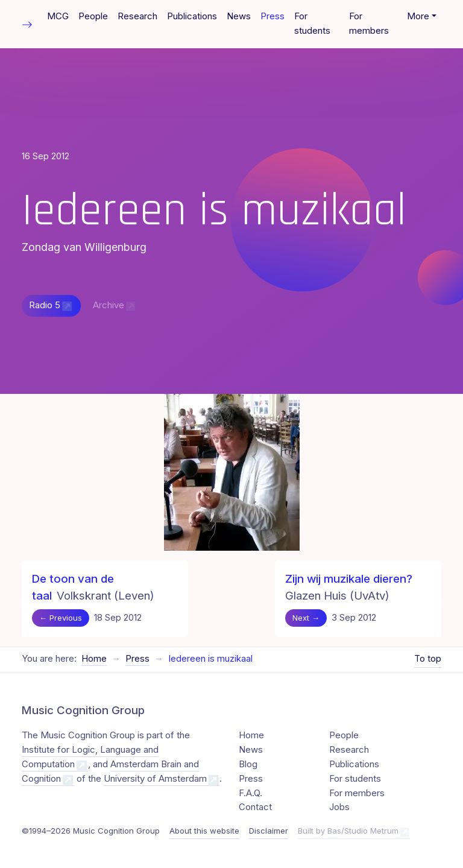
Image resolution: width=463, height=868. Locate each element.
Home (94, 659)
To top (428, 659)
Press (272, 16)
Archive (109, 305)
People (93, 16)
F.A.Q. (250, 793)
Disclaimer (269, 831)
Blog (248, 764)
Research (137, 16)
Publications (192, 16)
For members (369, 24)
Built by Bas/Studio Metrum (348, 831)
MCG (58, 16)
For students (312, 24)
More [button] (418, 16)
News (239, 16)
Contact (255, 807)
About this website (204, 831)
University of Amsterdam (155, 779)
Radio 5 (45, 305)
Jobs (339, 807)
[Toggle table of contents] (27, 24)
